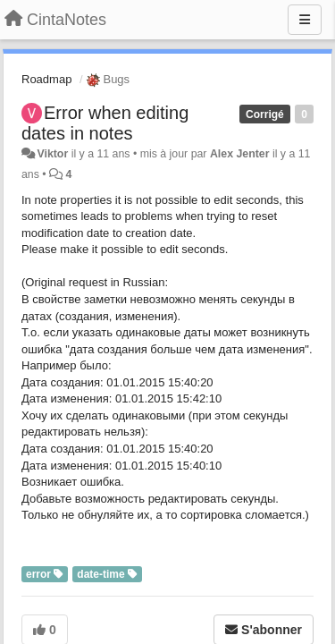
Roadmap (46, 79)
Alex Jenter (240, 154)
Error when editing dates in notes (105, 123)
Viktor (52, 154)
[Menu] (305, 20)
